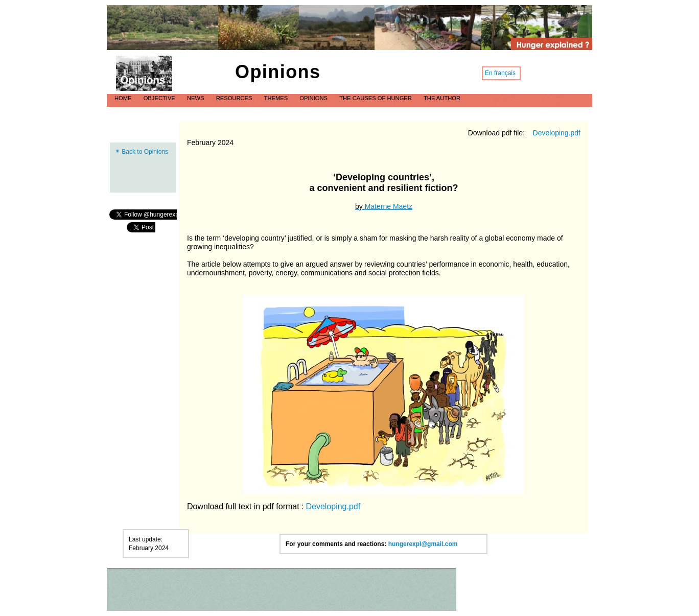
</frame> (141, 227)
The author (442, 98)
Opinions (314, 98)
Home (124, 98)
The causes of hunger (376, 98)
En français (500, 73)
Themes (277, 98)
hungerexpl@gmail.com (423, 544)
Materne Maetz (389, 206)
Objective (160, 98)
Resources (235, 98)
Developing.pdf (557, 133)
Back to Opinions (145, 152)
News (196, 98)
